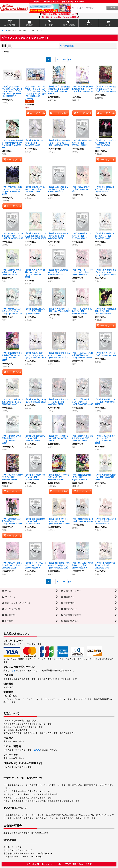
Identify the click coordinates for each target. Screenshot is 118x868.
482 (64, 59)
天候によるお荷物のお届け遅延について (59, 14)
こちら (13, 671)
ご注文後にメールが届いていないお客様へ (59, 17)
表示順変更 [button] (67, 46)
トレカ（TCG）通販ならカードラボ (74, 864)
